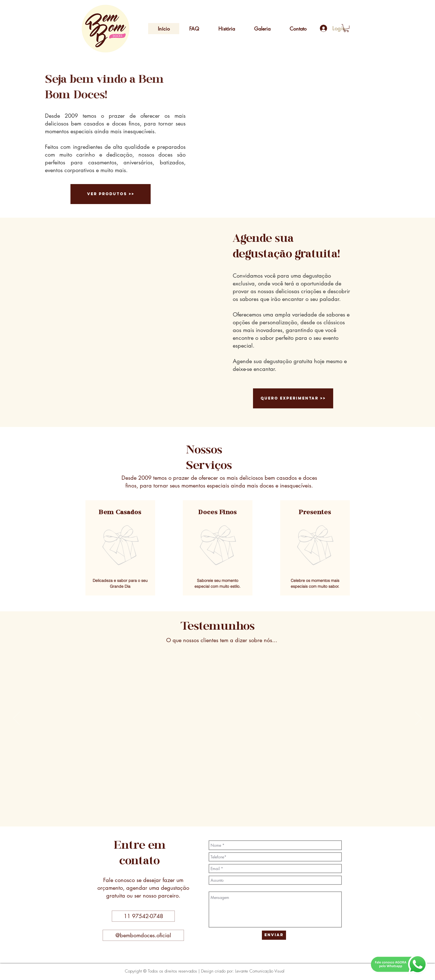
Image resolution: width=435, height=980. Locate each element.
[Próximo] (418, 719)
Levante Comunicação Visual (260, 971)
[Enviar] (274, 935)
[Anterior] (17, 719)
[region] (120, 548)
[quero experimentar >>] (293, 398)
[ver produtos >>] (111, 194)
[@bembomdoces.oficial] (143, 935)
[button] (346, 28)
